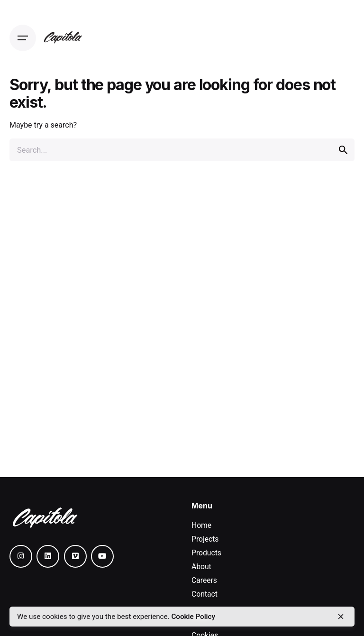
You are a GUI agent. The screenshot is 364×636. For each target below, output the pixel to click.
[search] (343, 150)
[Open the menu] (23, 38)
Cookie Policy (193, 617)
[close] (341, 617)
